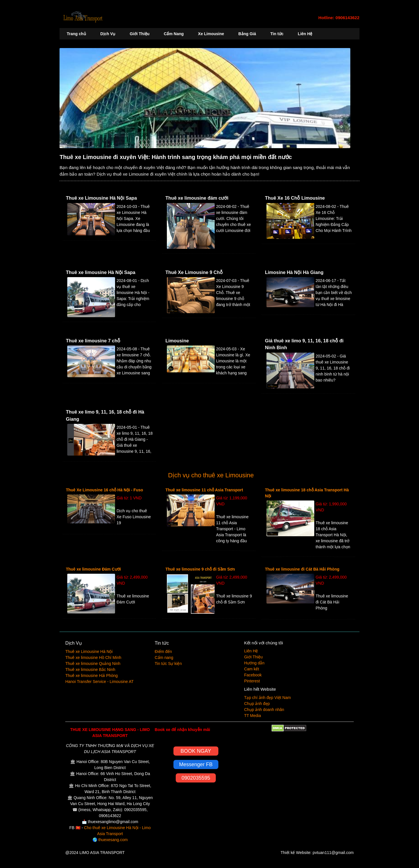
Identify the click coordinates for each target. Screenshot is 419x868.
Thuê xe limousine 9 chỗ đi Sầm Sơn (200, 569)
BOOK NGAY (196, 751)
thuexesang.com (113, 840)
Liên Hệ (305, 34)
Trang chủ (76, 34)
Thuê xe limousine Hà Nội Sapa (101, 272)
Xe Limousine (211, 34)
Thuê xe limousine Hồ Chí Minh (93, 658)
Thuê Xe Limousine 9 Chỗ (194, 272)
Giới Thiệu (140, 34)
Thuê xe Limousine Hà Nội (89, 652)
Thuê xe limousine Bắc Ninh (90, 670)
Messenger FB (196, 764)
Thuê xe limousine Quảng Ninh (93, 664)
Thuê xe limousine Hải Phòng (91, 676)
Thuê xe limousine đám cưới (197, 198)
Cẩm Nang (174, 34)
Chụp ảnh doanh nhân (264, 710)
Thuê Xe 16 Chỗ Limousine (295, 198)
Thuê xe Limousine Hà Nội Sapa (101, 198)
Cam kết (252, 669)
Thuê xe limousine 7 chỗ (93, 341)
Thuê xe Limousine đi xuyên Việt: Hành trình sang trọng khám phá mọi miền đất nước (176, 157)
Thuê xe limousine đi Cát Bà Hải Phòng (302, 569)
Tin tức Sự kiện (168, 664)
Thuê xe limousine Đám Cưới (93, 569)
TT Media (253, 716)
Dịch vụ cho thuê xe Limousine (211, 475)
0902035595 (196, 778)
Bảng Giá (247, 34)
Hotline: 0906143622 (339, 18)
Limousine (177, 341)
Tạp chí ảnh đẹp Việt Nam (267, 698)
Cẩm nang (164, 658)
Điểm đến (163, 652)
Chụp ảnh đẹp (257, 704)
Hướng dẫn (254, 663)
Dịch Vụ (108, 34)
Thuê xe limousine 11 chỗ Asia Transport (204, 490)
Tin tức (277, 34)
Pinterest (252, 681)
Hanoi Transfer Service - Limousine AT (99, 682)
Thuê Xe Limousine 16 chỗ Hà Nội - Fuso (104, 490)
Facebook (253, 675)
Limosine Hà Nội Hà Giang (294, 272)
